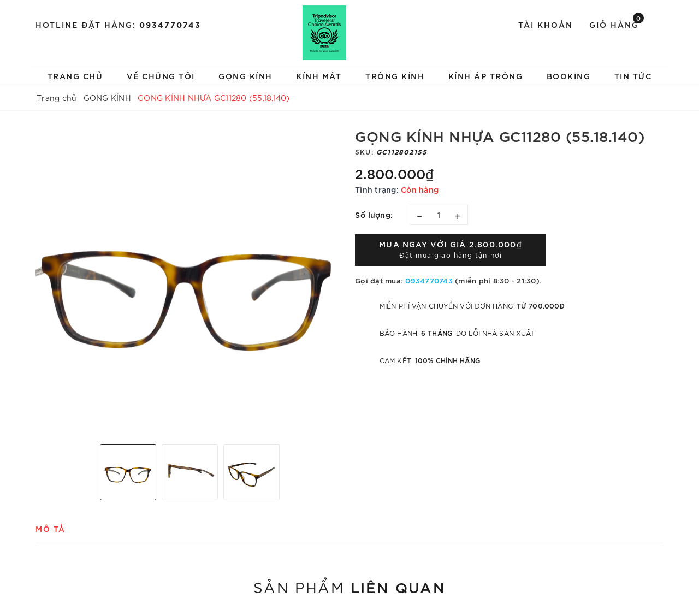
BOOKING (569, 76)
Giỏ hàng (617, 24)
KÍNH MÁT (319, 76)
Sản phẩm (349, 587)
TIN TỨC (633, 76)
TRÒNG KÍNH (395, 76)
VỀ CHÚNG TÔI (161, 76)
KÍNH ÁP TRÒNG (486, 76)
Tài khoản (546, 24)
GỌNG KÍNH (245, 76)
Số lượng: (374, 214)
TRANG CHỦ (75, 76)
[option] (190, 282)
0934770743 (170, 24)
